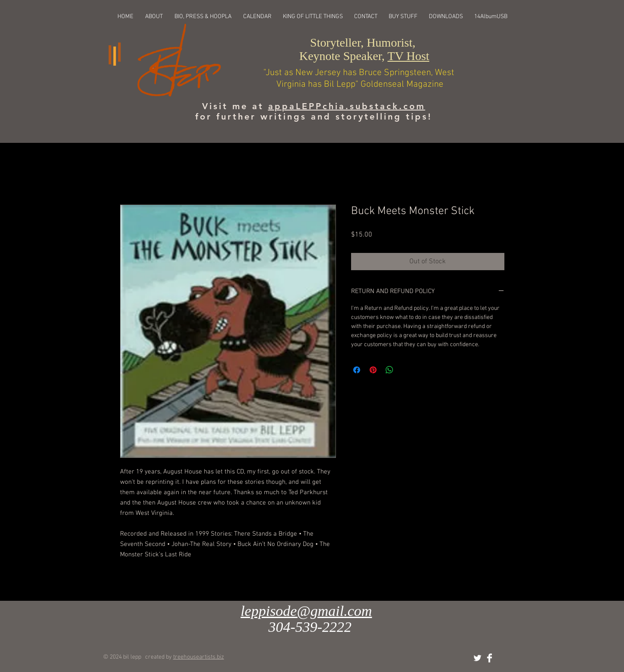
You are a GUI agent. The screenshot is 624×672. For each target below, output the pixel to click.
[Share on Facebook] (357, 370)
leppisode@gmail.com (306, 611)
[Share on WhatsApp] (390, 370)
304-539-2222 (310, 627)
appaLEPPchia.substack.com (347, 106)
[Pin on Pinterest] (373, 370)
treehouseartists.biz (199, 657)
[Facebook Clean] (489, 658)
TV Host (408, 56)
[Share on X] (406, 370)
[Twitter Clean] (477, 658)
